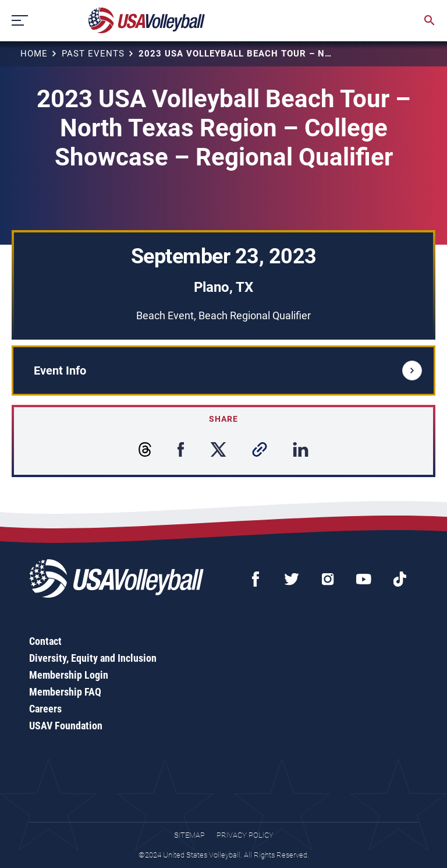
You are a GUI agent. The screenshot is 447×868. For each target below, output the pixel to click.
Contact (45, 641)
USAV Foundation (66, 726)
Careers (45, 709)
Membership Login (69, 675)
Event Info (228, 371)
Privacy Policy (245, 835)
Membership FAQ (65, 692)
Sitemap (189, 835)
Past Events (93, 54)
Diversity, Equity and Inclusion (93, 658)
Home (34, 54)
